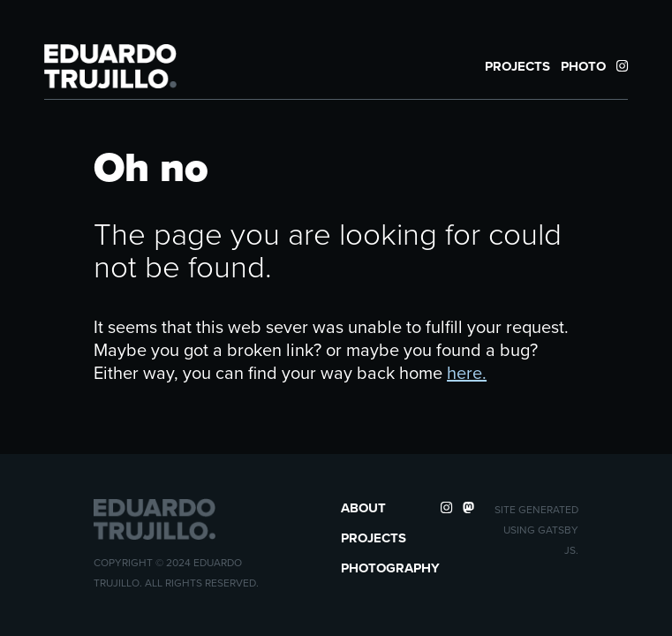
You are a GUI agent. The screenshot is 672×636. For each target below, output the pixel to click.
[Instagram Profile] (622, 66)
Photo (583, 66)
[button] (110, 66)
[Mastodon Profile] (468, 508)
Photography (390, 568)
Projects (517, 66)
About (363, 508)
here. (467, 373)
